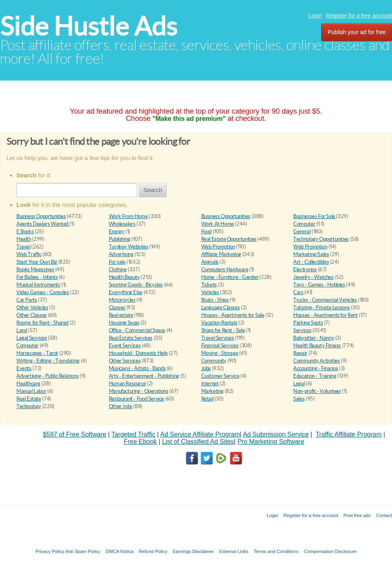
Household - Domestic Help (138, 353)
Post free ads (357, 515)
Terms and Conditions (276, 551)
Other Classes (32, 315)
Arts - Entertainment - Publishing (144, 376)
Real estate (121, 315)
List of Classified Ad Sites (198, 442)
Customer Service (220, 376)
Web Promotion (218, 247)
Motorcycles (122, 300)
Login (315, 16)
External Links (234, 551)
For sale (117, 262)
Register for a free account (359, 16)
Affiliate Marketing (221, 254)
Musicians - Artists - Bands (137, 368)
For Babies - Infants (37, 277)
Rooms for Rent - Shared (42, 323)
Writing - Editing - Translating (48, 361)
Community (214, 361)
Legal (299, 384)
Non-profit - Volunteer (317, 391)
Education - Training (315, 376)
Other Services (125, 361)
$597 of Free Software (74, 434)
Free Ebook (140, 442)
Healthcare (28, 384)
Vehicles (210, 292)
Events (24, 368)
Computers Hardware (225, 269)
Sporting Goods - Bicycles (136, 285)
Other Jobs (121, 406)
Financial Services (220, 346)
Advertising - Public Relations (47, 376)
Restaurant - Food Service (136, 399)
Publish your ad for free (357, 32)
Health (24, 239)
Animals (210, 262)
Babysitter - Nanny (314, 338)
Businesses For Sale (315, 216)
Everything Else (126, 292)
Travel (23, 247)
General (302, 231)
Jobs (206, 368)
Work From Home (128, 216)
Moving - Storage (220, 353)
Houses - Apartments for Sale (233, 315)
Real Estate (29, 399)
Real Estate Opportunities (229, 239)
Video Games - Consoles (43, 292)
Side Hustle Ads (89, 26)
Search (153, 190)
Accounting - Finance (315, 368)
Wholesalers (122, 224)
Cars (298, 292)
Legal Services (32, 338)
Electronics (305, 269)
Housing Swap (124, 323)
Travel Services (218, 338)
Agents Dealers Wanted (43, 224)
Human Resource (127, 384)
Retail (207, 399)
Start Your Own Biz (37, 262)
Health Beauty (124, 277)
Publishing (120, 239)
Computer (304, 224)
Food (206, 231)
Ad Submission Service (276, 434)
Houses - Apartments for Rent (325, 315)
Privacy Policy (50, 551)
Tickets (209, 285)
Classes (117, 308)
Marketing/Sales (311, 254)
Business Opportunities (41, 216)
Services (302, 330)
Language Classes (221, 308)
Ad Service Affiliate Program (200, 434)
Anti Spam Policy (83, 551)
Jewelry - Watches (313, 277)
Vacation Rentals (219, 323)
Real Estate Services (131, 338)
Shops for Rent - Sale (223, 330)
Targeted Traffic (133, 434)
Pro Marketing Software (271, 442)
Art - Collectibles (311, 262)
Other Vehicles (32, 308)
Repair (300, 353)
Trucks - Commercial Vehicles (325, 300)
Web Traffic (29, 254)
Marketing (213, 391)
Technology (29, 406)
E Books (25, 231)
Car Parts (27, 300)
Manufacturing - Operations (139, 391)
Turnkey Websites (129, 247)
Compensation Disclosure (330, 551)
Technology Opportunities (321, 239)
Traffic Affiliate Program (349, 434)
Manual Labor (31, 391)
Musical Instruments (38, 285)
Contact (384, 515)
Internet (210, 384)
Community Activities (316, 361)
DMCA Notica (120, 551)
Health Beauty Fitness (317, 346)
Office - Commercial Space (137, 330)
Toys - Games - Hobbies (319, 285)
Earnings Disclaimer (193, 551)
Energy (117, 231)
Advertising (121, 254)
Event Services (125, 346)
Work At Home (218, 224)
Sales (299, 399)
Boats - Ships (215, 300)
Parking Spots (308, 323)
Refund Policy (153, 551)
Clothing (118, 269)
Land (22, 330)
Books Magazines (35, 269)
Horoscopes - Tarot (37, 353)
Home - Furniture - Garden (230, 277)
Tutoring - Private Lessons (321, 308)
